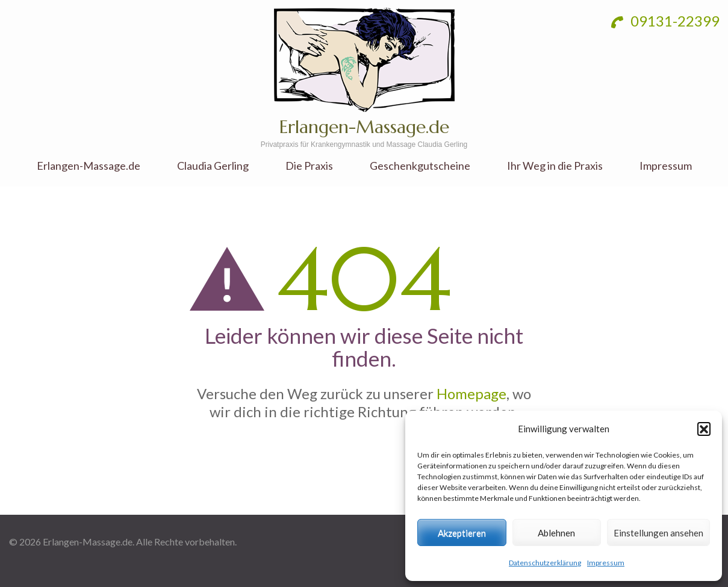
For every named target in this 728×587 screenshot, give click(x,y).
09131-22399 (665, 21)
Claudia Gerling (213, 166)
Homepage (471, 393)
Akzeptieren (462, 533)
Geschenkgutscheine (420, 166)
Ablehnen (556, 533)
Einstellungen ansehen (658, 533)
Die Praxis (309, 166)
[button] (704, 429)
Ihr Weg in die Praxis (555, 166)
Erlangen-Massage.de (364, 127)
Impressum (606, 563)
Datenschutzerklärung (545, 563)
